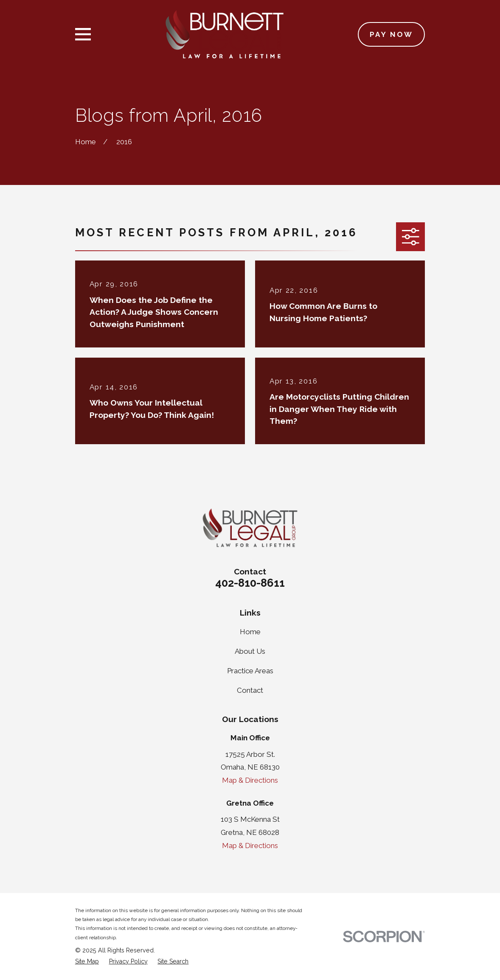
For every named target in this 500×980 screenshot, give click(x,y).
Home (250, 632)
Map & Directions (250, 780)
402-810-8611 (250, 583)
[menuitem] (87, 962)
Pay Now (392, 34)
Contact (250, 690)
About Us (250, 651)
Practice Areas (250, 671)
